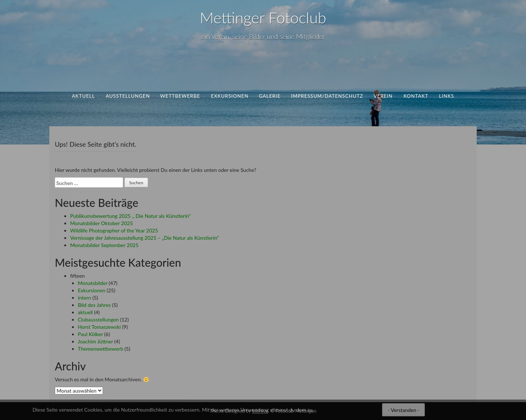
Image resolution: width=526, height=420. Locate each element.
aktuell (83, 96)
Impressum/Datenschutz (327, 96)
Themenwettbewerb (100, 349)
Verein (383, 96)
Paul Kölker (90, 334)
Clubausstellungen (98, 319)
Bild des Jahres (94, 305)
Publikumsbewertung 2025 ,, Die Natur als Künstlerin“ (130, 216)
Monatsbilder (93, 283)
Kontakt (416, 96)
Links (447, 96)
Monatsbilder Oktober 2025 (102, 223)
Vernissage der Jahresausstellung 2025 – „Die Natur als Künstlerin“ (144, 238)
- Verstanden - (403, 410)
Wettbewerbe (180, 96)
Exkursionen (230, 96)
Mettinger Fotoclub (263, 18)
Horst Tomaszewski (99, 327)
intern (84, 298)
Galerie (270, 96)
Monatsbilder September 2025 (104, 245)
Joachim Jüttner (95, 341)
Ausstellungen (128, 96)
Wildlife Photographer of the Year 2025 (114, 230)
